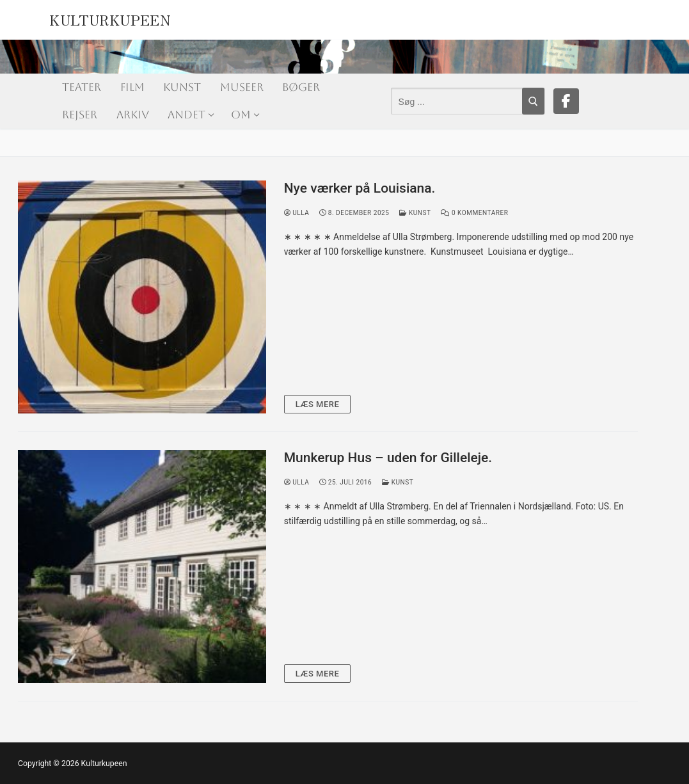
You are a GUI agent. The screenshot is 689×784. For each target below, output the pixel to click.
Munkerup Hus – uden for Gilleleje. (388, 458)
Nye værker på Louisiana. (360, 188)
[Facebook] (566, 101)
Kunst (415, 213)
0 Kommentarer (474, 213)
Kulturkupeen (110, 18)
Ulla (297, 213)
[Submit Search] (533, 101)
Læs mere (318, 404)
